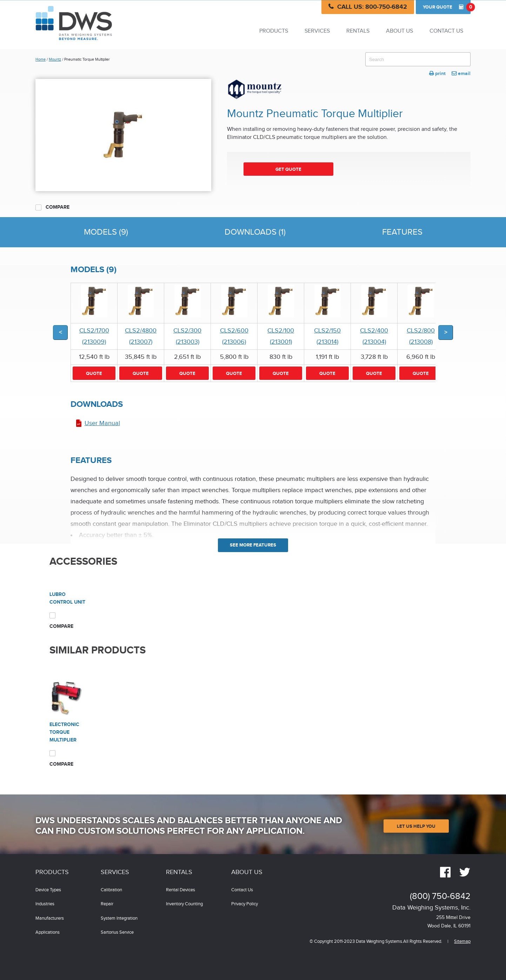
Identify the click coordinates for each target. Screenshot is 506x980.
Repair (107, 904)
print (437, 73)
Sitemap (462, 942)
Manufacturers (50, 918)
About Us (400, 31)
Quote (447, 7)
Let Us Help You (416, 826)
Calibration (111, 890)
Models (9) (106, 232)
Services (317, 31)
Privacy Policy (245, 904)
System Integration (119, 918)
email (461, 73)
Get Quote (288, 169)
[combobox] (418, 59)
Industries (45, 904)
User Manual (102, 423)
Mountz (55, 59)
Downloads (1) (255, 232)
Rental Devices (181, 890)
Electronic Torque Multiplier (64, 732)
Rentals (358, 31)
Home (41, 59)
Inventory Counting (184, 904)
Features (402, 232)
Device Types (48, 890)
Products (274, 31)
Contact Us (446, 31)
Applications (48, 932)
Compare (52, 207)
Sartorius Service (117, 932)
